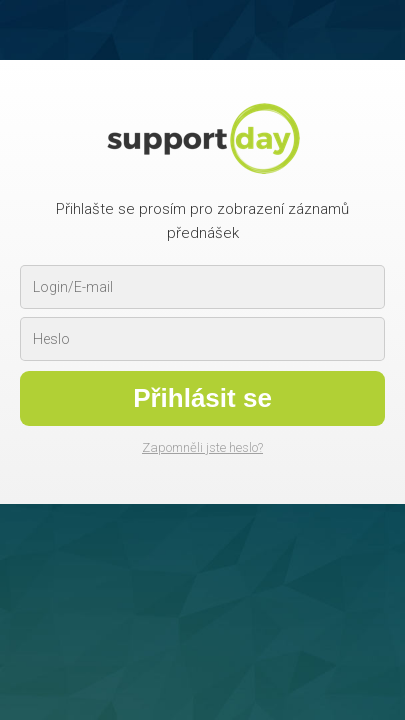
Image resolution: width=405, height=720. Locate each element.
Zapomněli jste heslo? (202, 447)
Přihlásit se (202, 398)
